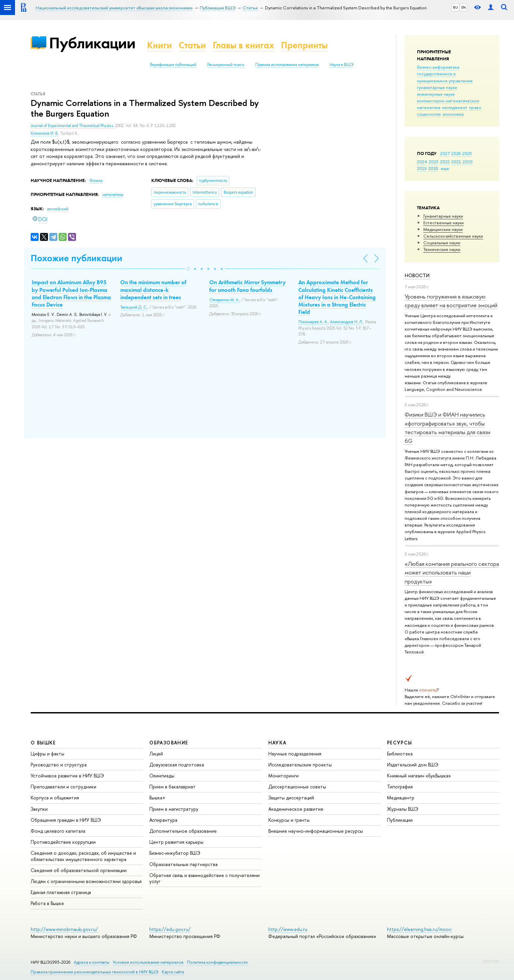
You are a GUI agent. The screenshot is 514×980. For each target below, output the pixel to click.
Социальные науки (442, 243)
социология (429, 114)
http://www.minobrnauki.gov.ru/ (64, 929)
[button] (188, 269)
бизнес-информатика (438, 67)
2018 (433, 168)
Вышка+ (157, 798)
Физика (96, 181)
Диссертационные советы (297, 787)
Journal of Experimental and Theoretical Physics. (73, 126)
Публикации (92, 43)
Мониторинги (283, 776)
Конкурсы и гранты (289, 820)
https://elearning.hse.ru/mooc (419, 929)
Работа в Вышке (47, 903)
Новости (417, 275)
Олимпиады (162, 776)
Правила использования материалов (287, 65)
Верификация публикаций (173, 65)
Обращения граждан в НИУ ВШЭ (66, 820)
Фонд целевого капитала (58, 831)
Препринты (304, 45)
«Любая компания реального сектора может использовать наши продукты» (452, 572)
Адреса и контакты (91, 962)
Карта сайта (173, 972)
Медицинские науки (443, 229)
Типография (400, 787)
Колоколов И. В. (44, 133)
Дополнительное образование (183, 831)
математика (429, 107)
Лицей (156, 754)
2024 (422, 162)
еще (445, 168)
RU (455, 7)
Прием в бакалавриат (172, 787)
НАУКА (277, 743)
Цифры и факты (47, 754)
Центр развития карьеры (176, 842)
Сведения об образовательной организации (79, 870)
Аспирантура (163, 820)
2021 (456, 162)
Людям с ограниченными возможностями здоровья (86, 881)
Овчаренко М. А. (224, 300)
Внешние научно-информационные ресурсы (316, 831)
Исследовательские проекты (300, 765)
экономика (453, 114)
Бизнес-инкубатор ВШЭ (175, 853)
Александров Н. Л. (346, 322)
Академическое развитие (296, 809)
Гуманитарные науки (443, 216)
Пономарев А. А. (313, 322)
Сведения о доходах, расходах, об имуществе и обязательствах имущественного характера (83, 856)
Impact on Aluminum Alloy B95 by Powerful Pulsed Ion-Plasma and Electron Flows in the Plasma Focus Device (71, 293)
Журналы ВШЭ (403, 809)
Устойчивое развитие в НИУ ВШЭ (67, 776)
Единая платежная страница (61, 892)
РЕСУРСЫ (400, 743)
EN (463, 7)
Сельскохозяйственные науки (453, 236)
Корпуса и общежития (55, 798)
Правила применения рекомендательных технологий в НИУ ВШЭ (94, 972)
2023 (433, 162)
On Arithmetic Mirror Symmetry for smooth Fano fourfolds (247, 286)
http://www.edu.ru (288, 929)
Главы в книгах (243, 45)
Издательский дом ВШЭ (413, 765)
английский (58, 209)
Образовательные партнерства (183, 864)
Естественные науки (443, 223)
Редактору (490, 961)
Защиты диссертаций (291, 798)
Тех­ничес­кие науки (442, 249)
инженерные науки (436, 94)
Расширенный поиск (226, 65)
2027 (445, 153)
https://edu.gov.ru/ (170, 929)
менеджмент (455, 107)
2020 (468, 162)
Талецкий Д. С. (134, 307)
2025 (467, 153)
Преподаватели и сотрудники (63, 787)
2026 (456, 153)
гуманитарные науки (437, 87)
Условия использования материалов (148, 962)
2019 (422, 168)
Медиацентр (401, 798)
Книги (159, 45)
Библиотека (400, 754)
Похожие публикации (76, 258)
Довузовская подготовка (177, 765)
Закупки (39, 809)
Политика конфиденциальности (217, 962)
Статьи (192, 45)
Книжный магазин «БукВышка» (419, 776)
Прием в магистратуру (174, 809)
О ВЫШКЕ (43, 743)
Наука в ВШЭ (341, 65)
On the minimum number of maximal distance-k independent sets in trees (153, 290)
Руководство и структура (59, 765)
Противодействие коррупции (63, 842)
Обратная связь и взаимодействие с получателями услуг (204, 878)
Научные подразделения (295, 754)
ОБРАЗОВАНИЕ (169, 743)
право (475, 107)
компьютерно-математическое (448, 101)
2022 (445, 162)
